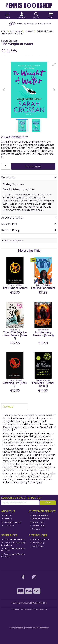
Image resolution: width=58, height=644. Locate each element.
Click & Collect (37, 522)
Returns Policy (37, 526)
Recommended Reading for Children (13, 544)
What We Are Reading (13, 539)
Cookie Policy (37, 546)
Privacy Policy (37, 543)
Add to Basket (33, 166)
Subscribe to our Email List (21, 498)
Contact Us (8, 526)
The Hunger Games (15, 288)
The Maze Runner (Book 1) (43, 385)
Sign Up (48, 503)
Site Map (35, 529)
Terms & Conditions (39, 539)
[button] (54, 64)
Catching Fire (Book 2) (15, 385)
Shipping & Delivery (40, 519)
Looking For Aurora (43, 288)
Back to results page (14, 240)
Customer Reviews (39, 515)
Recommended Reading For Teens (13, 550)
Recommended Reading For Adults (13, 555)
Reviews (8, 407)
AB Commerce (42, 628)
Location (7, 519)
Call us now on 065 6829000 (29, 603)
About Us (7, 515)
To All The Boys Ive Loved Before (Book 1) (15, 336)
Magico (19, 628)
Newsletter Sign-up (11, 522)
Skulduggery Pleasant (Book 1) (43, 334)
